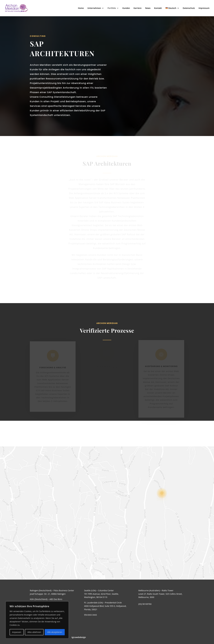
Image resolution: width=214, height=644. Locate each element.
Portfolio (112, 8)
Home (81, 8)
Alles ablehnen (34, 632)
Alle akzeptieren (55, 632)
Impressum (204, 8)
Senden (130, 589)
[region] (37, 620)
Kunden (126, 8)
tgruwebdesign (79, 637)
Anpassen (17, 632)
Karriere (137, 8)
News (148, 8)
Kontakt (158, 8)
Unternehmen (94, 8)
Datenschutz (189, 8)
